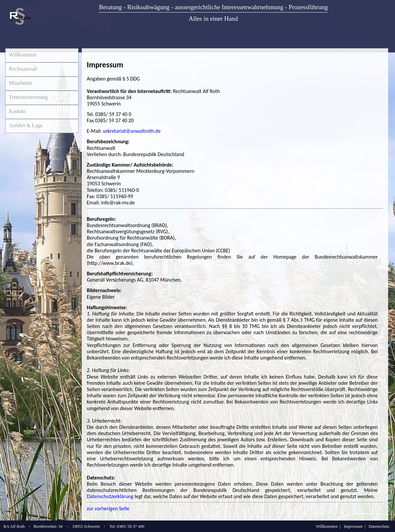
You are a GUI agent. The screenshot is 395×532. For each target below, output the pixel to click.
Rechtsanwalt (23, 69)
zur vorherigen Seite (108, 509)
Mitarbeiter (21, 83)
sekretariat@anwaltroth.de (132, 131)
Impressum (353, 526)
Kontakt (17, 111)
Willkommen (23, 55)
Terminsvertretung (28, 97)
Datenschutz (379, 526)
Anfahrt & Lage (26, 125)
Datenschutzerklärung (110, 496)
